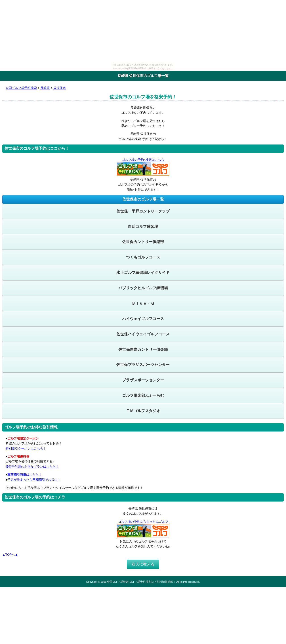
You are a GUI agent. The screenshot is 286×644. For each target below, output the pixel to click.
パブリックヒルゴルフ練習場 (143, 288)
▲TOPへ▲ (10, 555)
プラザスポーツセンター (143, 380)
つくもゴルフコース (143, 257)
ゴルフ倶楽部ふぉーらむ (143, 395)
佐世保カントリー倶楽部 (143, 242)
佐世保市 (60, 88)
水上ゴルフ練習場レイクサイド (143, 273)
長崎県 (45, 88)
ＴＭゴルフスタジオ (143, 411)
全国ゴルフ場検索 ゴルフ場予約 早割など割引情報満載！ (141, 582)
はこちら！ (25, 475)
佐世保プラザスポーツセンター (143, 365)
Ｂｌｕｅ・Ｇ (143, 303)
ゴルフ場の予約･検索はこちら (143, 160)
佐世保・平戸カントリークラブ (143, 211)
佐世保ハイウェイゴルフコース (143, 334)
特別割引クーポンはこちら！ (26, 448)
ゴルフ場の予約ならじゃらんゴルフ (143, 522)
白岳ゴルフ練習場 (143, 227)
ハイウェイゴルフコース (143, 319)
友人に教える (143, 564)
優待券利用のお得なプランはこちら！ (32, 466)
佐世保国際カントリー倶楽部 (143, 350)
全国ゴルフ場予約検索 (21, 88)
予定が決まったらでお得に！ (34, 480)
